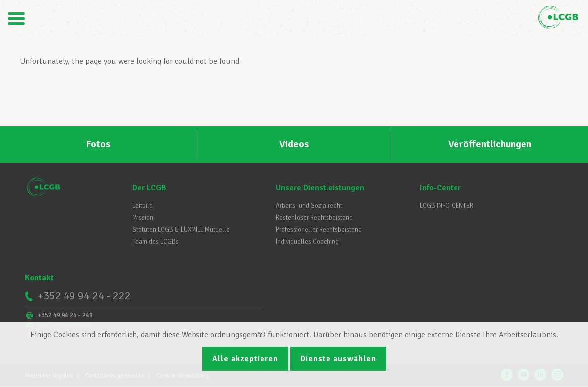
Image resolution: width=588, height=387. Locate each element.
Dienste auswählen (338, 359)
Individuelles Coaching (307, 242)
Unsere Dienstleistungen (320, 188)
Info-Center (440, 188)
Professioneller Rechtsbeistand (319, 230)
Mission (143, 218)
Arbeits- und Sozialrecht (309, 206)
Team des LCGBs (156, 242)
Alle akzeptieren (245, 359)
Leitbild (143, 206)
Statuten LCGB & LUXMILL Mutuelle (181, 230)
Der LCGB (149, 188)
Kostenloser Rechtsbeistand (314, 218)
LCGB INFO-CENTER (447, 206)
